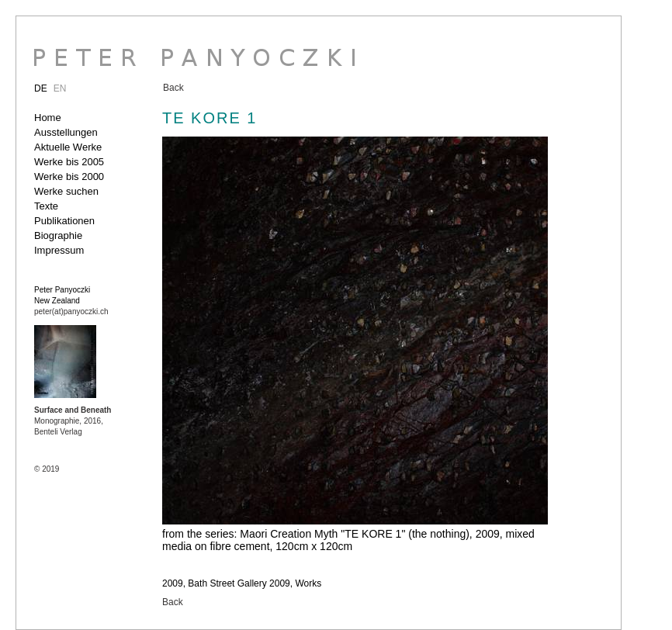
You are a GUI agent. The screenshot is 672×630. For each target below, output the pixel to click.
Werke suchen (66, 191)
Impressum (59, 250)
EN (60, 88)
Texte (46, 206)
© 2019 (47, 469)
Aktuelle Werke (68, 147)
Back (173, 88)
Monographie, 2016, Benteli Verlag (73, 421)
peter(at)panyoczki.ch (71, 312)
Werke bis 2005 (69, 162)
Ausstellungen (66, 132)
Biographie (58, 235)
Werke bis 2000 (69, 177)
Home (48, 118)
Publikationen (64, 221)
